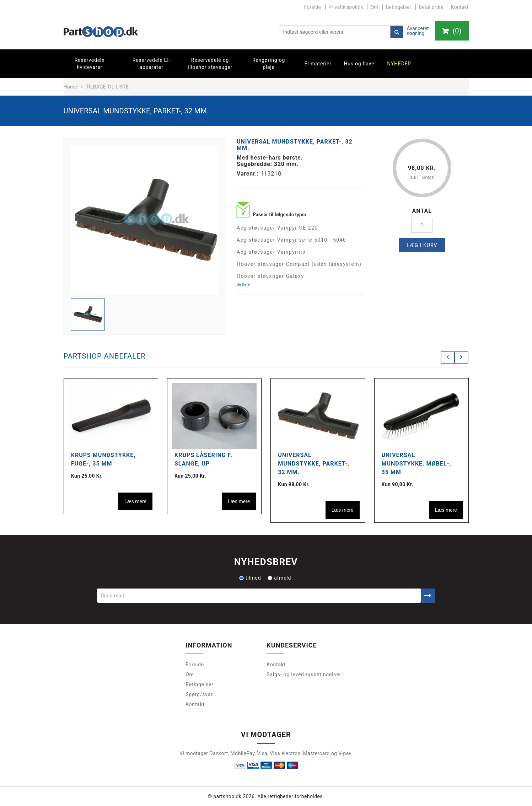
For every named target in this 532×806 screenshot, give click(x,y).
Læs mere (135, 501)
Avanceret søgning (418, 31)
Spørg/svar (199, 694)
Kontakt (460, 7)
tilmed (250, 578)
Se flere (243, 284)
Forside (313, 7)
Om (374, 7)
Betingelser (398, 7)
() (452, 31)
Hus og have (359, 64)
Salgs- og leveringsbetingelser (304, 675)
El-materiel (318, 64)
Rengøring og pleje (269, 64)
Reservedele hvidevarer (90, 64)
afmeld (279, 578)
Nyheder (399, 64)
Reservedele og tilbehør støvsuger (210, 64)
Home (70, 87)
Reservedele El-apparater (152, 64)
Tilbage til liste (107, 87)
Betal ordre (431, 7)
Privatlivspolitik (346, 7)
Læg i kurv (422, 245)
